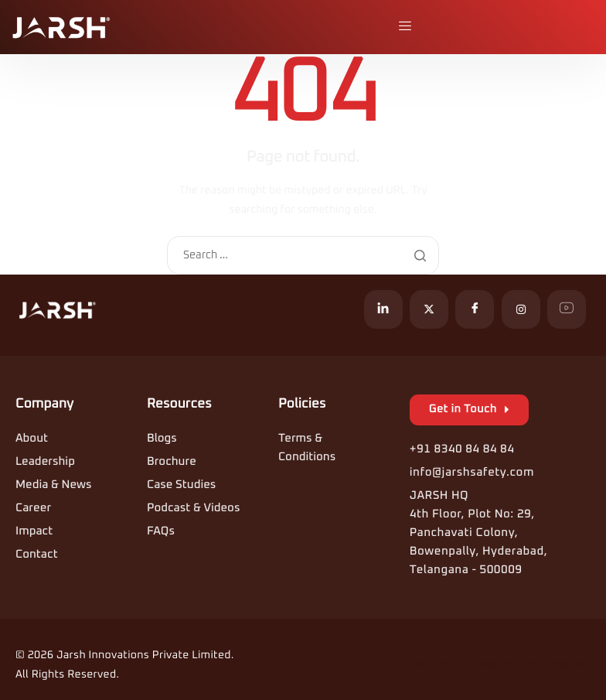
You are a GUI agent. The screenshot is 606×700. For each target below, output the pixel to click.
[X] (429, 309)
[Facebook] (475, 309)
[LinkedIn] (383, 309)
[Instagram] (521, 309)
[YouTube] (567, 309)
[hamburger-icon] (407, 27)
